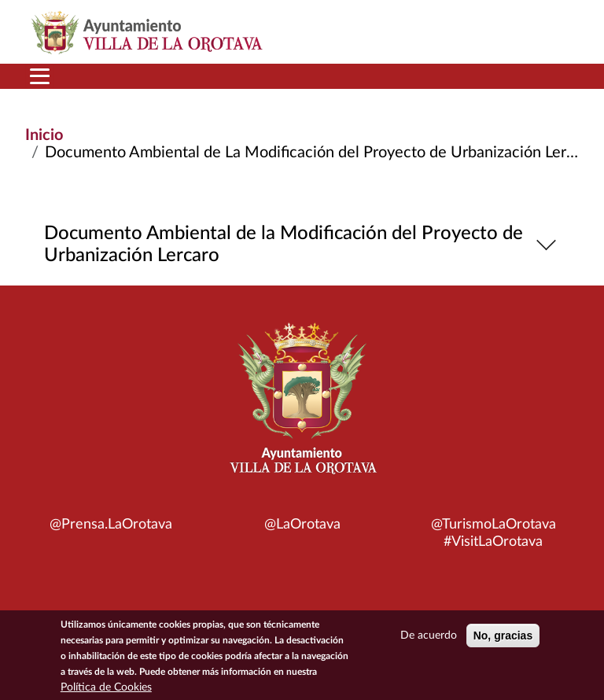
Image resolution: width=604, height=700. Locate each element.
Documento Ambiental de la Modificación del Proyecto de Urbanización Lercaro (302, 245)
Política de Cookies (106, 688)
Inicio (44, 135)
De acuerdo (429, 636)
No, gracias (503, 636)
